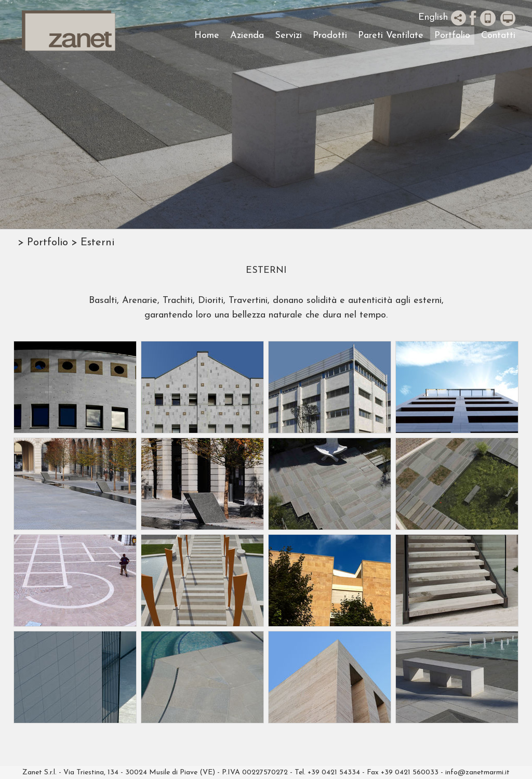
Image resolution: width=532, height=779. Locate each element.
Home (207, 36)
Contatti (498, 36)
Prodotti (330, 36)
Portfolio (452, 36)
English (433, 17)
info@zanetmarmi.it (477, 773)
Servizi (288, 36)
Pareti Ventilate (391, 36)
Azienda (247, 36)
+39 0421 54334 (334, 773)
